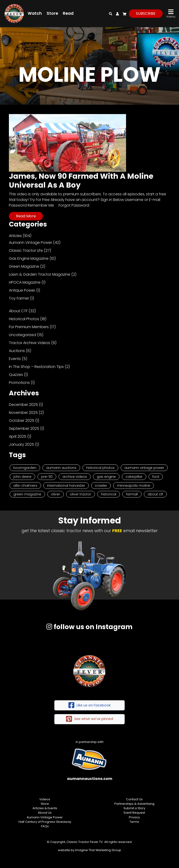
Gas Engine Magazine (29, 258)
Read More (26, 216)
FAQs (45, 826)
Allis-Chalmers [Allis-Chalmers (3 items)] (25, 486)
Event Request (134, 813)
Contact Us (134, 799)
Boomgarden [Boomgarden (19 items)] (25, 468)
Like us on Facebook (89, 705)
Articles (15, 236)
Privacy (134, 817)
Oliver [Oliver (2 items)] (56, 494)
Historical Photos (24, 319)
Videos (45, 799)
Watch (35, 13)
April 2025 (18, 436)
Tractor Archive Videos (30, 343)
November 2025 (23, 413)
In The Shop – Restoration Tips (36, 367)
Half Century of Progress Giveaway (45, 822)
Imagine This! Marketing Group (98, 850)
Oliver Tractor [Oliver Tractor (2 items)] (80, 494)
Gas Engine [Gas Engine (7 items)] (106, 477)
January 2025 (21, 444)
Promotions (19, 383)
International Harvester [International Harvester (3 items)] (66, 486)
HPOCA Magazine (25, 282)
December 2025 (23, 405)
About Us (45, 813)
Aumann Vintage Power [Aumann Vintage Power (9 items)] (144, 468)
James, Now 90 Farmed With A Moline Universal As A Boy (81, 180)
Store (52, 13)
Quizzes (16, 375)
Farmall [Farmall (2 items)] (132, 494)
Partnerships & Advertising (134, 804)
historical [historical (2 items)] (109, 494)
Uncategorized (22, 335)
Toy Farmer (19, 298)
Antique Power (22, 290)
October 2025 (22, 421)
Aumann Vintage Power (30, 243)
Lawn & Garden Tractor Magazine (40, 274)
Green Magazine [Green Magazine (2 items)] (27, 494)
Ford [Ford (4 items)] (156, 477)
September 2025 (24, 428)
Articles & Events (45, 808)
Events (15, 359)
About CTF (18, 311)
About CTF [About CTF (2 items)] (155, 494)
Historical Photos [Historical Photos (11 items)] (100, 468)
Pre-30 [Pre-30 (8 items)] (47, 477)
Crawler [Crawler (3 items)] (101, 486)
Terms (134, 822)
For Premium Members (29, 327)
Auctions (17, 351)
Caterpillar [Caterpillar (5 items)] (134, 477)
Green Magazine (24, 266)
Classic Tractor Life (26, 250)
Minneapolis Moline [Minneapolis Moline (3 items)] (134, 486)
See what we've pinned (90, 719)
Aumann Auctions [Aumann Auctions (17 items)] (61, 468)
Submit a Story (134, 808)
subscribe (146, 13)
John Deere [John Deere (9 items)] (22, 477)
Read (68, 13)
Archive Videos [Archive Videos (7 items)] (75, 477)
